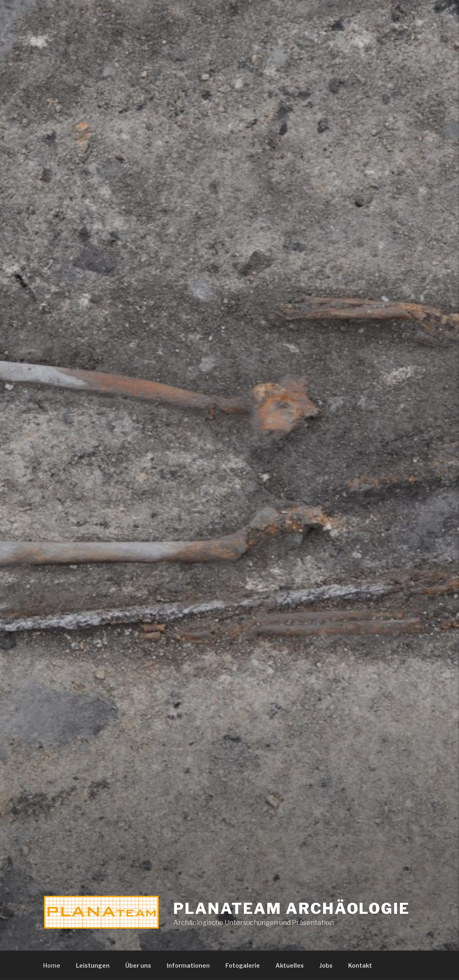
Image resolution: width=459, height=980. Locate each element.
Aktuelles (290, 965)
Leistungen (93, 965)
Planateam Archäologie (291, 909)
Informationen (188, 965)
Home (52, 965)
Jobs (326, 965)
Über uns (138, 965)
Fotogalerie (243, 965)
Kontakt (360, 965)
